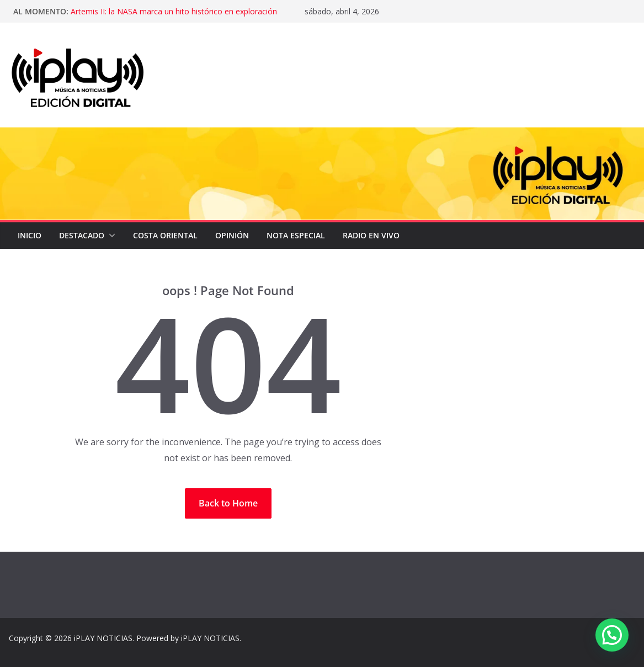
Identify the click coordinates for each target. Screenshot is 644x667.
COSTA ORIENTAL (165, 235)
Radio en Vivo (371, 235)
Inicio (30, 235)
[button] (110, 236)
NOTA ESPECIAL (296, 235)
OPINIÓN (232, 235)
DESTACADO (82, 235)
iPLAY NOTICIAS (103, 638)
